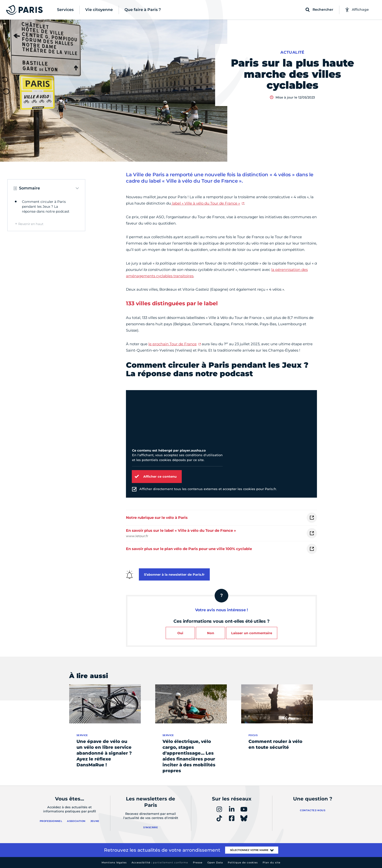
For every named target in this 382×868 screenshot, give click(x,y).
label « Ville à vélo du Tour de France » (205, 203)
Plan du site (272, 863)
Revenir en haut (31, 224)
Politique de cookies (243, 863)
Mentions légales (114, 863)
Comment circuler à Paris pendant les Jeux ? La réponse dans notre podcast (46, 206)
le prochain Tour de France (172, 344)
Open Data (215, 863)
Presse (198, 863)
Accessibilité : (160, 863)
